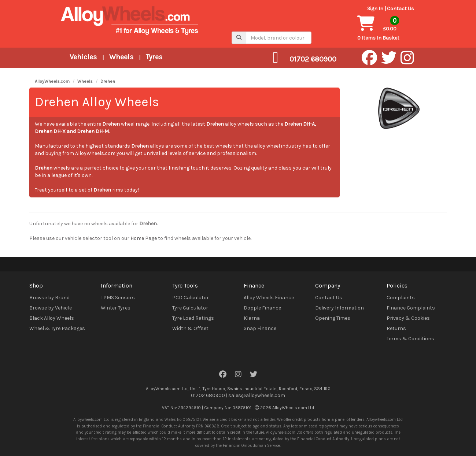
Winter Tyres (116, 308)
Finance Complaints (411, 308)
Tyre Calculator (190, 308)
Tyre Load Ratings (193, 318)
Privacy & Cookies (408, 318)
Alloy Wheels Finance (269, 298)
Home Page (144, 238)
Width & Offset (190, 328)
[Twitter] (254, 375)
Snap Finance (260, 328)
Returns (396, 328)
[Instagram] (238, 375)
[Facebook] (223, 375)
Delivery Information (340, 308)
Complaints (401, 298)
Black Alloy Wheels (52, 318)
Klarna (252, 318)
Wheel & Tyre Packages (57, 328)
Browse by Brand (49, 298)
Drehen (108, 81)
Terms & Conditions (410, 339)
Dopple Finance (262, 308)
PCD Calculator (191, 298)
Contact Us (401, 9)
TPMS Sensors (118, 298)
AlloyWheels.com (52, 81)
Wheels (121, 57)
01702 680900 (208, 395)
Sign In (375, 9)
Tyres (154, 57)
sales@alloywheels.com (257, 395)
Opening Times (333, 318)
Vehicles (83, 57)
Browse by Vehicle (51, 308)
